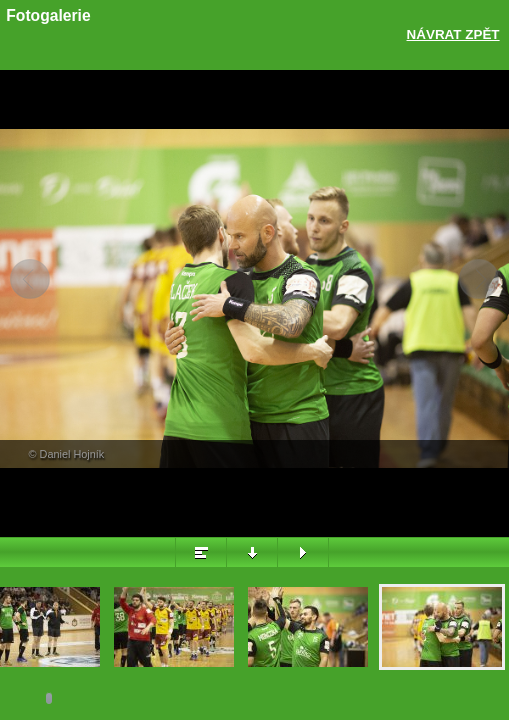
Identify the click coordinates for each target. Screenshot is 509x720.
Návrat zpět (453, 34)
